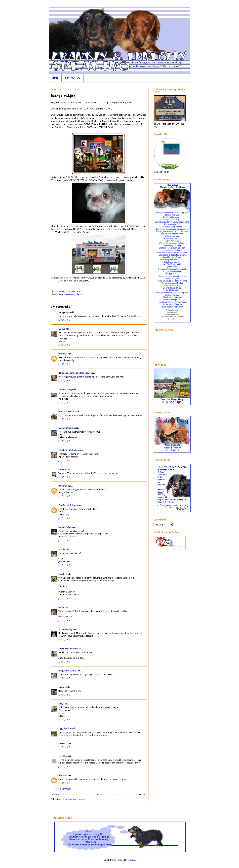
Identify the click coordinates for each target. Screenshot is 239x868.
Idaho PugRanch (66, 428)
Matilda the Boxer (66, 412)
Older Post (141, 795)
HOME (55, 78)
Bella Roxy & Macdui (68, 649)
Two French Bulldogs (68, 505)
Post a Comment (63, 789)
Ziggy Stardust (65, 729)
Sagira (61, 687)
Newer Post (57, 795)
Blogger (132, 860)
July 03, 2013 (64, 783)
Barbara (62, 469)
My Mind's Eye (65, 527)
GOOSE (62, 329)
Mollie (61, 607)
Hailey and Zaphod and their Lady (74, 373)
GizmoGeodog (65, 629)
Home (99, 795)
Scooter (62, 549)
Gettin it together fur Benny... (71, 294)
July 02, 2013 (64, 766)
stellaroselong (65, 390)
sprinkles (62, 756)
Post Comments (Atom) (74, 799)
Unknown (63, 354)
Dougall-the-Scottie (67, 671)
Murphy (62, 574)
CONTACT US (73, 78)
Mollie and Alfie (65, 617)
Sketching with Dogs (68, 450)
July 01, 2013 (64, 320)
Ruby (61, 704)
